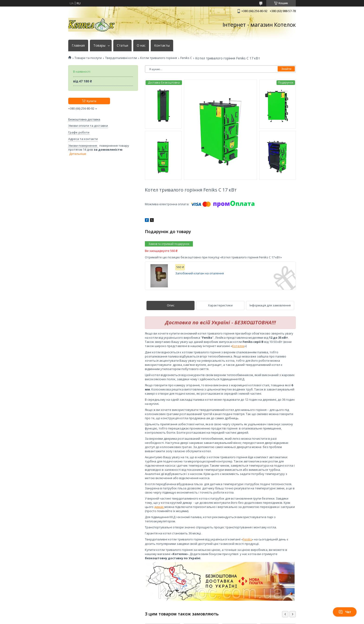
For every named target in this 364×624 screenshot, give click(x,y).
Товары (99, 45)
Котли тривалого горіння (159, 58)
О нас (141, 45)
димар (159, 507)
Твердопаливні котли (121, 58)
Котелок (238, 346)
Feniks (247, 539)
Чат (345, 612)
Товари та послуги (88, 58)
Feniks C (186, 58)
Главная (78, 45)
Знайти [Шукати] (286, 69)
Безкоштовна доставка (84, 119)
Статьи (122, 45)
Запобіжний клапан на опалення (200, 273)
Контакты (162, 45)
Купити (91, 101)
